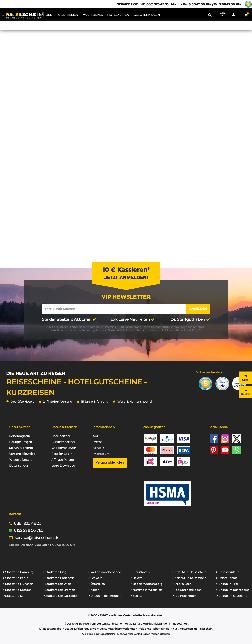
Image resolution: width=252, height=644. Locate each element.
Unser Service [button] (20, 427)
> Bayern (137, 578)
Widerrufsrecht (20, 460)
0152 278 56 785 (29, 530)
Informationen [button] (104, 427)
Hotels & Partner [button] (64, 427)
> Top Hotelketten (184, 596)
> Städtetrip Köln (15, 596)
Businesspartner (63, 442)
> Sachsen (138, 596)
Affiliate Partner (63, 460)
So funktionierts (21, 448)
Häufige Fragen (21, 442)
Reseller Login (62, 454)
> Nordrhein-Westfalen (146, 590)
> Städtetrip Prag (55, 572)
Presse (97, 442)
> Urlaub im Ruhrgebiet (233, 590)
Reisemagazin (19, 436)
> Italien (94, 590)
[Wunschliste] (222, 15)
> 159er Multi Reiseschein (189, 572)
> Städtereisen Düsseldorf (61, 596)
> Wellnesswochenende (105, 572)
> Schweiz (95, 578)
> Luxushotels (140, 572)
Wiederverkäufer (64, 448)
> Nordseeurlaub (228, 572)
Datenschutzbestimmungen (169, 327)
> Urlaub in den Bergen (104, 596)
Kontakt (99, 448)
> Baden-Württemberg (147, 584)
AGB (117, 327)
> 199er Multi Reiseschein (189, 578)
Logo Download (63, 466)
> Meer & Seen (182, 584)
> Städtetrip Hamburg (18, 572)
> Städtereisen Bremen (59, 590)
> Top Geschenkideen (187, 590)
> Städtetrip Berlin (16, 578)
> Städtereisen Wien (57, 584)
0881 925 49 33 (28, 523)
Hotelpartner (61, 436)
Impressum (101, 454)
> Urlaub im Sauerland (232, 596)
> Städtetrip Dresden (17, 590)
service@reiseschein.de (37, 538)
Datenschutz (18, 466)
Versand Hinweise (22, 454)
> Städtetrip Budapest (58, 578)
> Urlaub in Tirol (227, 584)
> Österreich (97, 584)
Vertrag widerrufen (110, 462)
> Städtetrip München (18, 584)
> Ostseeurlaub (227, 578)
